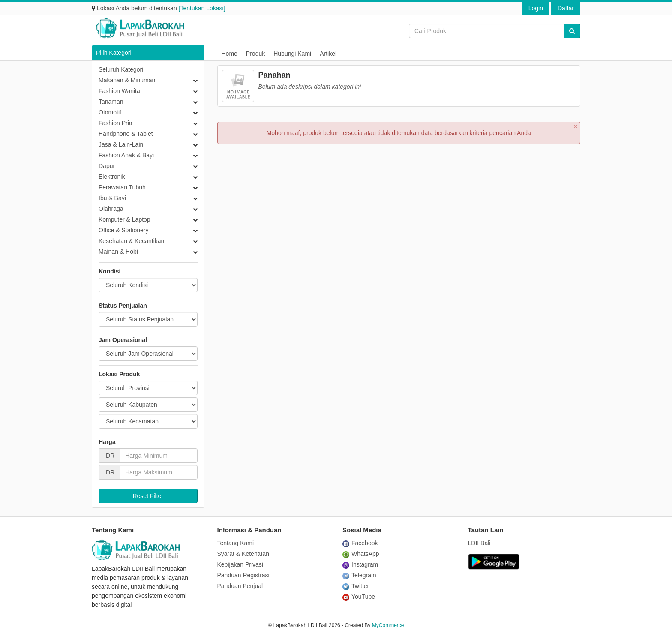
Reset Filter (148, 496)
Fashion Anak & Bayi (126, 155)
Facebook (360, 543)
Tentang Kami (236, 543)
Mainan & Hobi (118, 252)
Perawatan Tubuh (122, 187)
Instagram (360, 564)
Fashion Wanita (119, 91)
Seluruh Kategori (121, 69)
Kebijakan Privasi (240, 564)
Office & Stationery (123, 230)
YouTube (359, 597)
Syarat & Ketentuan (243, 554)
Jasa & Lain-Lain (121, 144)
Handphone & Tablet (126, 134)
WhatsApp (361, 554)
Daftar (566, 8)
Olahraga (111, 209)
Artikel (328, 54)
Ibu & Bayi (112, 198)
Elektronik (112, 177)
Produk (255, 54)
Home (229, 54)
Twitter (356, 586)
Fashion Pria (115, 123)
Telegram (359, 575)
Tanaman (111, 102)
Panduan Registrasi (243, 575)
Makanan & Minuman (127, 80)
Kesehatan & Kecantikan (131, 241)
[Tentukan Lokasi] (202, 8)
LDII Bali (479, 543)
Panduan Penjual (240, 586)
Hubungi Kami (292, 54)
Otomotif (110, 112)
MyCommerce (388, 625)
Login (536, 8)
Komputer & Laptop (124, 219)
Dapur (107, 166)
